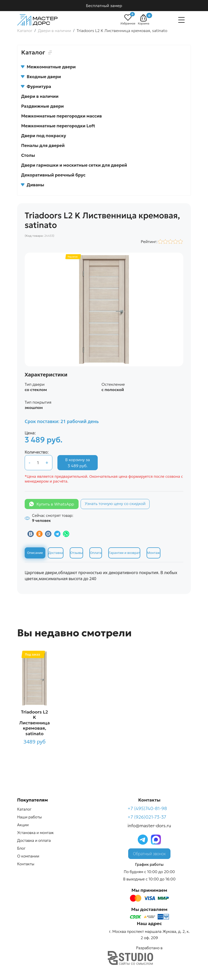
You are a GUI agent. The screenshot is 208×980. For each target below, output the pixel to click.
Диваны (33, 185)
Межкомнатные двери (48, 67)
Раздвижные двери (42, 106)
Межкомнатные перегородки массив (61, 116)
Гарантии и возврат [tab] (124, 553)
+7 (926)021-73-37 (147, 817)
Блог (21, 848)
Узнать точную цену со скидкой (115, 503)
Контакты (26, 864)
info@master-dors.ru (149, 826)
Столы (28, 155)
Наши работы (29, 817)
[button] (143, 18)
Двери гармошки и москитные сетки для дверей (74, 165)
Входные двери (41, 77)
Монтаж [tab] (153, 553)
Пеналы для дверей (43, 145)
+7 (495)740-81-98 (147, 808)
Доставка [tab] (56, 553)
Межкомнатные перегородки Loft (58, 126)
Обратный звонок (149, 854)
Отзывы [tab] (76, 553)
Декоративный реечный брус (53, 175)
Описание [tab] (35, 553)
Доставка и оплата (34, 840)
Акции (23, 825)
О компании (28, 856)
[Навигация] (181, 20)
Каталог (24, 809)
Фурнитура (36, 86)
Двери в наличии (40, 96)
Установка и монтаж (35, 833)
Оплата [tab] (96, 553)
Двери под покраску (44, 136)
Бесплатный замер (104, 6)
